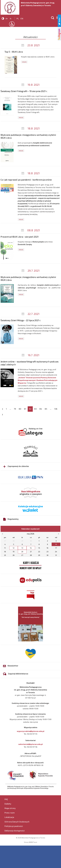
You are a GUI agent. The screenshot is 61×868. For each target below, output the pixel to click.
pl (18, 18)
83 (35, 409)
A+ (7, 18)
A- (11, 18)
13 (22, 548)
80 (20, 409)
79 (15, 409)
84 (41, 409)
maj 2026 (30, 534)
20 (22, 552)
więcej (24, 62)
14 (31, 548)
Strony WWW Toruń (30, 842)
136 (56, 409)
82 (30, 409)
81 (25, 409)
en (22, 18)
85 (46, 409)
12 (14, 548)
